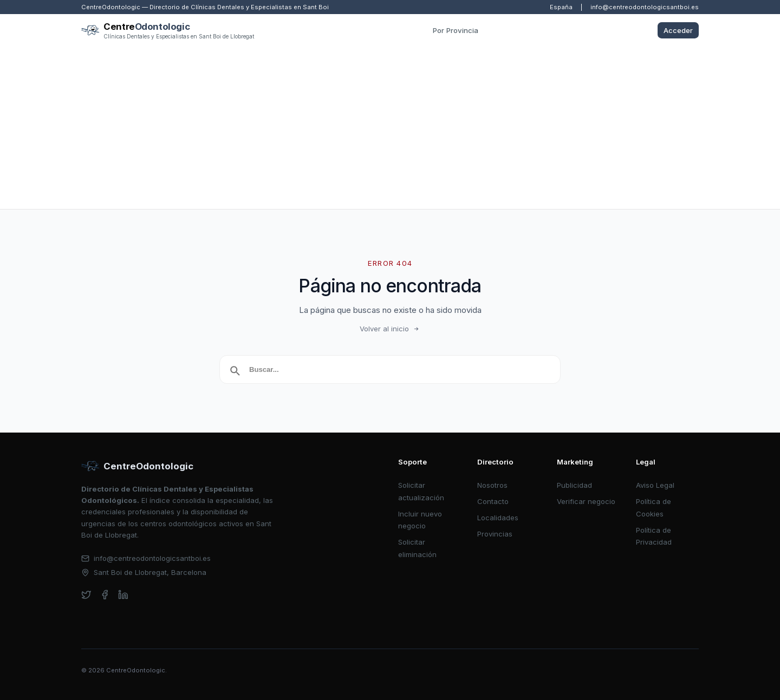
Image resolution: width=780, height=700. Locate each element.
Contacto (493, 501)
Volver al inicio (390, 329)
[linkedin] (123, 595)
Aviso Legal (655, 485)
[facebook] (105, 595)
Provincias (495, 534)
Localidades (498, 518)
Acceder (678, 30)
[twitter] (86, 595)
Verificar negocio (586, 501)
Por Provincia (456, 30)
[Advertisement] (390, 128)
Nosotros (492, 485)
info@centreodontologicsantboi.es (645, 7)
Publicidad (574, 485)
